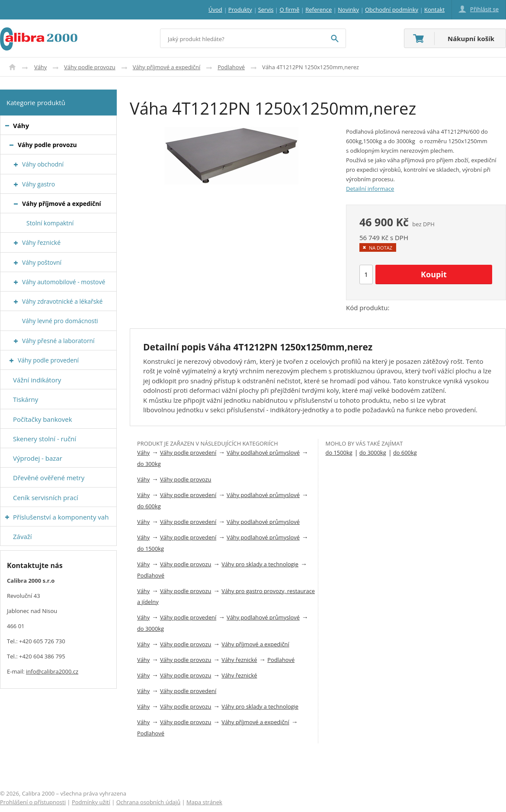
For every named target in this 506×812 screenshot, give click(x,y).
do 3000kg (151, 629)
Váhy (40, 67)
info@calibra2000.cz (52, 671)
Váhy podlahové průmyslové (263, 453)
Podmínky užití (91, 802)
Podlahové (231, 67)
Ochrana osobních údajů (148, 802)
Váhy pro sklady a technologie (260, 564)
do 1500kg (151, 549)
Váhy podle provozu (90, 67)
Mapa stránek (204, 802)
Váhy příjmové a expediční (167, 67)
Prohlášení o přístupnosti (33, 802)
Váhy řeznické (239, 660)
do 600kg (149, 506)
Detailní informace (370, 189)
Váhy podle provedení (188, 453)
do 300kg (149, 464)
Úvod (12, 67)
